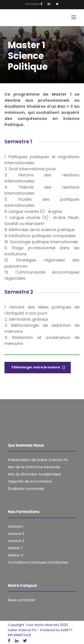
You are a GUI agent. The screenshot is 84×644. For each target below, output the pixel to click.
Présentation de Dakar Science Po (38, 460)
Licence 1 (16, 526)
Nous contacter (22, 600)
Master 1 (15, 548)
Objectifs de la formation (30, 481)
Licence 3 (16, 541)
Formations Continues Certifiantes (38, 562)
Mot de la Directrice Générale (34, 467)
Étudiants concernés (26, 489)
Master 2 (16, 555)
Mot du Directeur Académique (34, 474)
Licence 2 (16, 534)
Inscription (33, 4)
